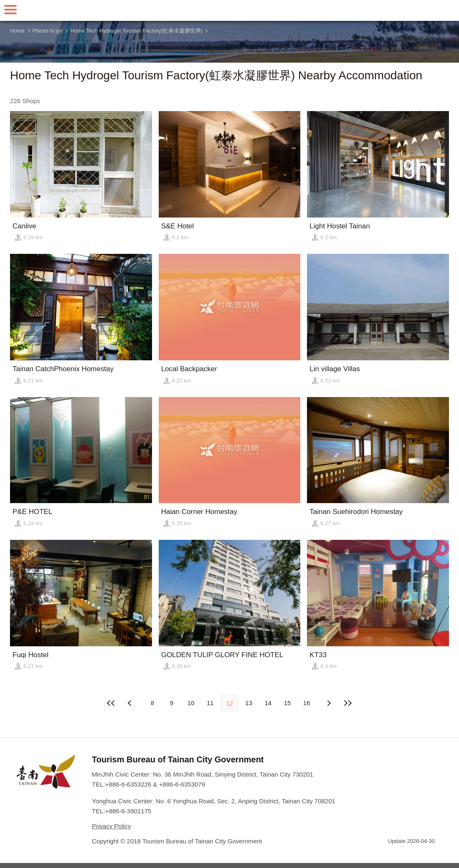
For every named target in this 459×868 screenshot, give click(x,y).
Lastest (347, 703)
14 (268, 703)
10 (191, 703)
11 (210, 703)
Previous (328, 703)
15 (288, 703)
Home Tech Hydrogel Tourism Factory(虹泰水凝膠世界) (136, 31)
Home (17, 31)
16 (307, 703)
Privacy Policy (111, 826)
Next (131, 703)
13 (249, 703)
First (112, 703)
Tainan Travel (230, 10)
